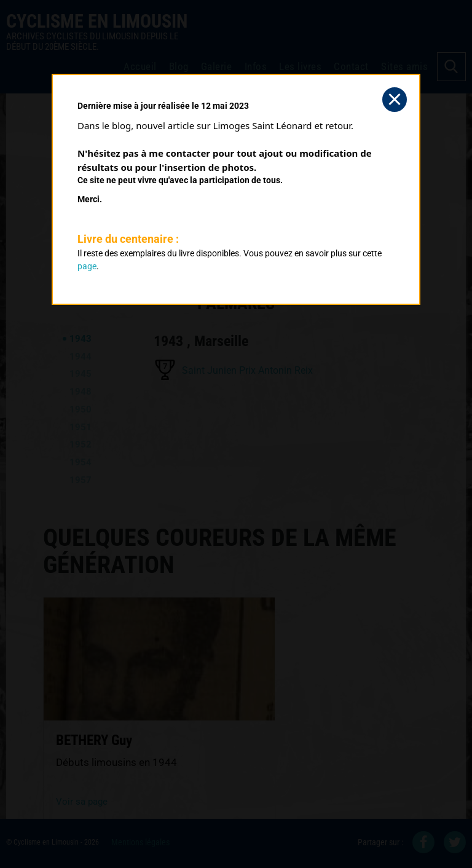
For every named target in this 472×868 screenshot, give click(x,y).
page (87, 266)
